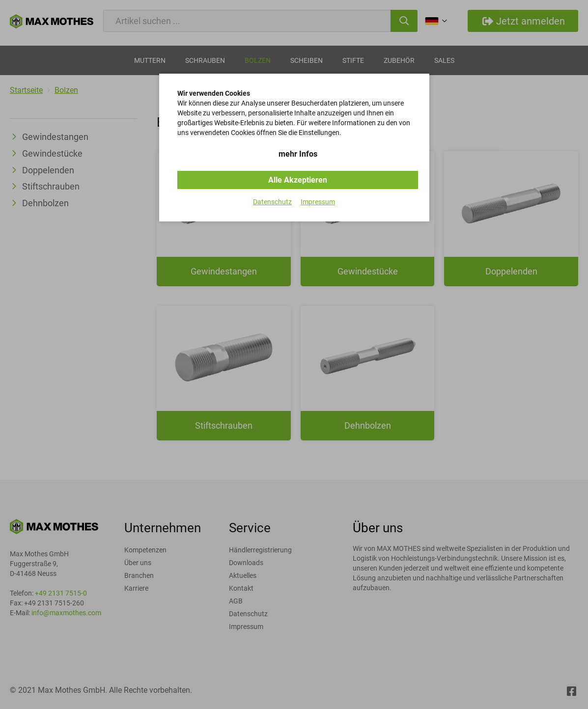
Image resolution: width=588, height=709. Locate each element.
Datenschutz (272, 202)
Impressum (318, 202)
